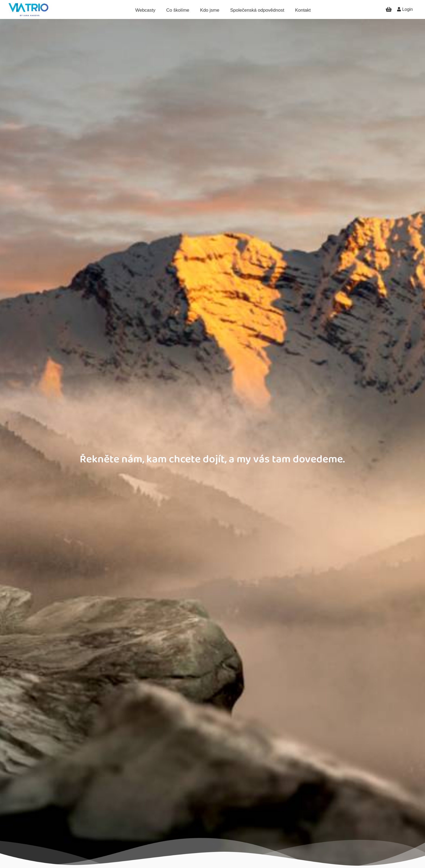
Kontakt (303, 10)
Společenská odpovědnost (257, 10)
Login (405, 9)
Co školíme (178, 10)
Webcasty (145, 10)
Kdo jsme (210, 10)
